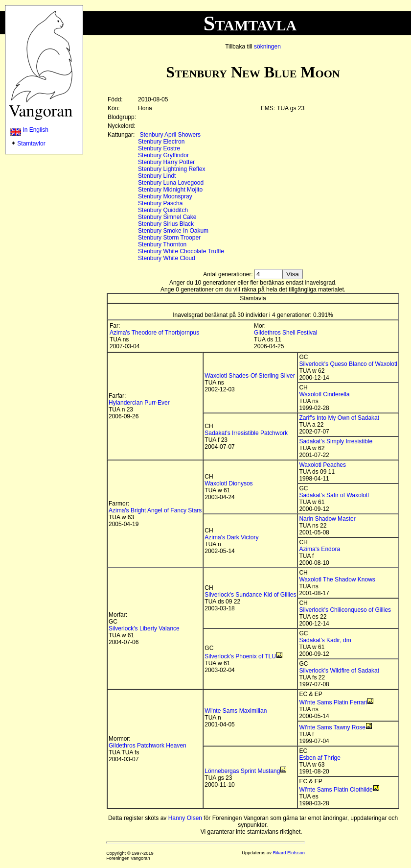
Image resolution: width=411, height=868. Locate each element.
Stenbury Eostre (159, 148)
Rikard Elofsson (289, 853)
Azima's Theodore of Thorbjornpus (154, 333)
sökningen (267, 47)
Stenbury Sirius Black (166, 224)
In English (29, 130)
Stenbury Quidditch (163, 210)
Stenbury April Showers (170, 135)
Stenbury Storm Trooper (169, 238)
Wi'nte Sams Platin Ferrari (333, 702)
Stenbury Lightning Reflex (171, 169)
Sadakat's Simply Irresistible (336, 441)
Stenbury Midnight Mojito (170, 190)
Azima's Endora (320, 549)
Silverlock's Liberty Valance (144, 628)
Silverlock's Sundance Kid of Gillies (250, 595)
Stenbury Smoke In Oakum (173, 231)
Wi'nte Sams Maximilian (236, 711)
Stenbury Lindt (157, 176)
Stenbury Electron (161, 142)
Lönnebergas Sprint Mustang (242, 771)
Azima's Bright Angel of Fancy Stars (155, 510)
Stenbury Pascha (160, 203)
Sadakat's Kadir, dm (325, 640)
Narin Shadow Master (327, 519)
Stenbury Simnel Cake (167, 217)
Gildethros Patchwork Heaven (148, 746)
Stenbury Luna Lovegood (171, 183)
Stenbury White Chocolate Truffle (181, 251)
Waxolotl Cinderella (324, 394)
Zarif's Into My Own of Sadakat (339, 418)
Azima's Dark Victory (231, 537)
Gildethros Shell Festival (285, 333)
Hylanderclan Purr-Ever (139, 403)
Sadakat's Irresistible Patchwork (246, 433)
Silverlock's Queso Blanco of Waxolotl (348, 364)
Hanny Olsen (185, 818)
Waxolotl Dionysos (228, 483)
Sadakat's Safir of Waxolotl (334, 495)
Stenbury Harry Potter (166, 162)
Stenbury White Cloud (167, 258)
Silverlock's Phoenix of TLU (240, 656)
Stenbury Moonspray (165, 196)
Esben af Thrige (320, 758)
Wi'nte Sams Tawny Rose (332, 727)
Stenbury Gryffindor (163, 155)
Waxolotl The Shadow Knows (337, 579)
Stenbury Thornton (162, 244)
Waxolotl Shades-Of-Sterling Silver (250, 376)
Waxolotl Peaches (322, 465)
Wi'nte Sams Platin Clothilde (336, 790)
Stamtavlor (31, 144)
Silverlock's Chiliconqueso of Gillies (345, 610)
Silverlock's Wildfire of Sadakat (339, 671)
